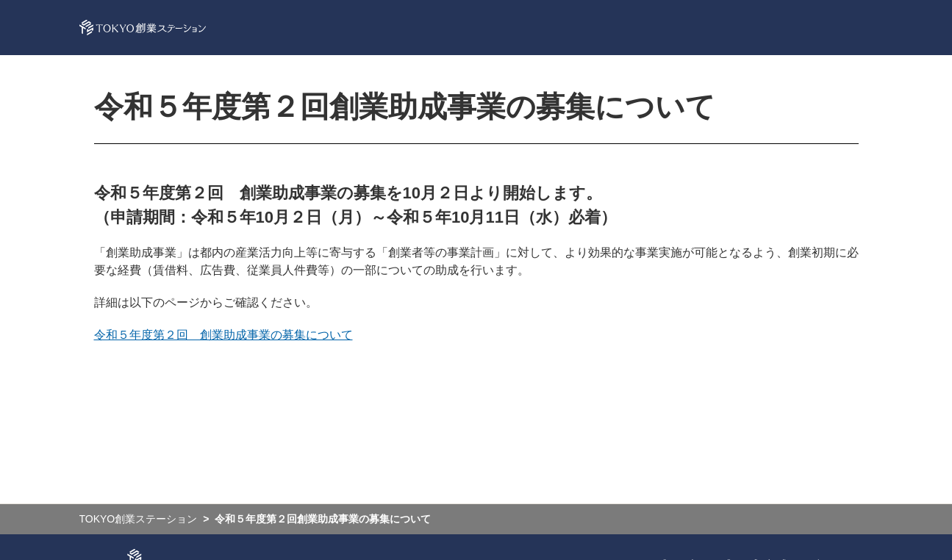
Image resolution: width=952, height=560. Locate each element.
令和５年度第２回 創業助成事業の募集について (223, 335)
